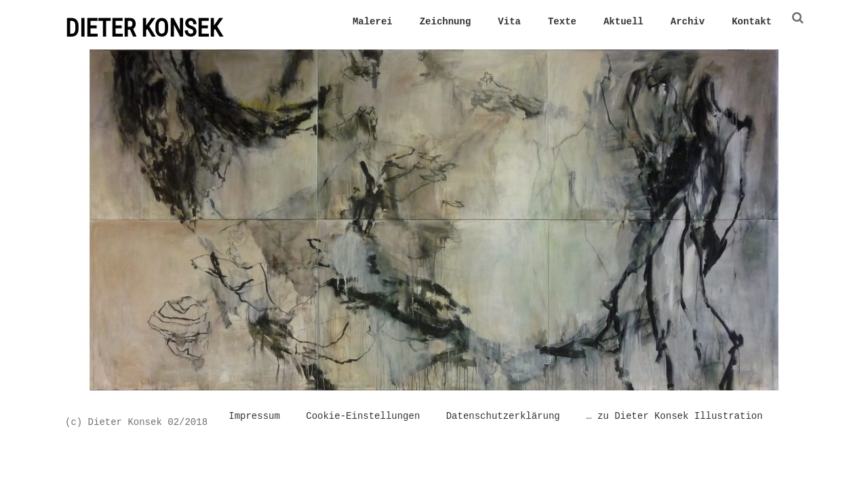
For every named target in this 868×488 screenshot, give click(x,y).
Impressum (254, 417)
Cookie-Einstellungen (363, 417)
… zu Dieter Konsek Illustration (674, 417)
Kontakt (752, 21)
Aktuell (624, 21)
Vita (509, 21)
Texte (562, 21)
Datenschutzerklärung (503, 417)
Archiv (688, 21)
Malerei (373, 21)
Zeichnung (446, 21)
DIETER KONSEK (144, 28)
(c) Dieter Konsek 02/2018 (136, 422)
